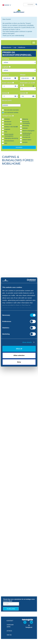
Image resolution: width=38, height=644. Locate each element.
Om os (9, 635)
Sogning (19, 147)
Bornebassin (8, 122)
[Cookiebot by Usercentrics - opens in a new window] (27, 280)
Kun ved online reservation (12, 110)
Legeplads (7, 129)
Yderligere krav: (8, 116)
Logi (15, 47)
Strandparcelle (26, 137)
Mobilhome (22, 47)
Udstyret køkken (27, 140)
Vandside (25, 142)
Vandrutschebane (9, 141)
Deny (19, 362)
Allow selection (19, 355)
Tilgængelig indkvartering (11, 138)
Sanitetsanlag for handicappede (27, 134)
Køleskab (25, 128)
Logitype (6, 67)
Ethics (9, 631)
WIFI (6, 143)
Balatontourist (7, 47)
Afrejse (23, 75)
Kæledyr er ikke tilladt (11, 127)
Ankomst (5, 75)
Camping (5, 59)
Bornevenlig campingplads (26, 123)
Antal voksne (8, 83)
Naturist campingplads (29, 131)
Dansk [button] (7, 5)
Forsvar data (10, 626)
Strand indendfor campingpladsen (9, 135)
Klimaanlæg (26, 126)
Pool (6, 132)
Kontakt (10, 621)
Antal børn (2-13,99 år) (27, 84)
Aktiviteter (7, 119)
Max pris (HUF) (7, 100)
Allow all (19, 349)
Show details (27, 342)
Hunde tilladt (8, 124)
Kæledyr (5, 93)
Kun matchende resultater (11, 113)
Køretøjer (24, 93)
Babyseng (25, 119)
